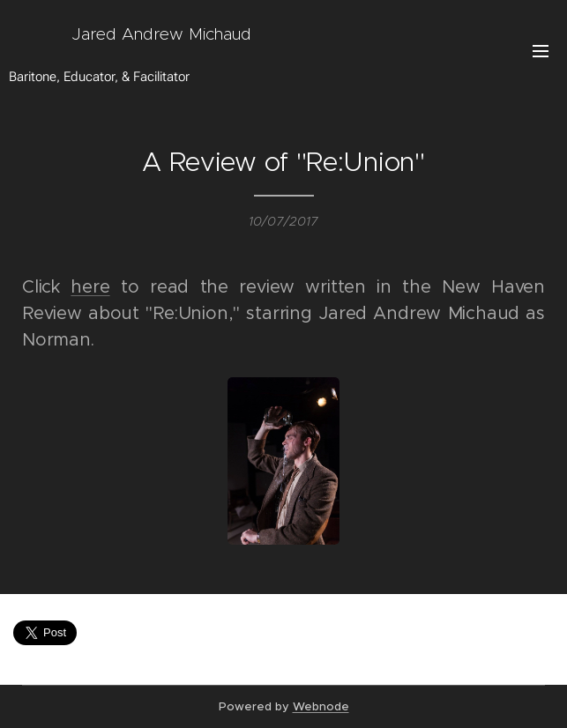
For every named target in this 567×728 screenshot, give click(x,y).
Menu (541, 51)
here (90, 287)
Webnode (321, 706)
